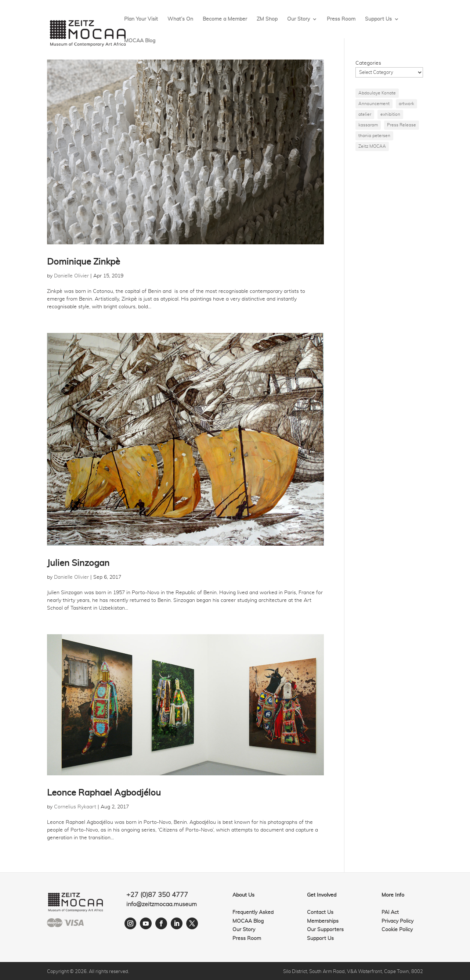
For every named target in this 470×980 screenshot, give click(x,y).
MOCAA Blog (140, 41)
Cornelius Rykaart (75, 807)
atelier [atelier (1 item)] (365, 114)
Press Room (341, 19)
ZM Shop (267, 19)
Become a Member (225, 19)
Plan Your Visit (141, 19)
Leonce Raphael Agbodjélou (104, 793)
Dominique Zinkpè (84, 262)
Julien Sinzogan (78, 563)
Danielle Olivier (71, 276)
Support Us (378, 19)
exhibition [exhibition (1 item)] (390, 114)
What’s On (180, 19)
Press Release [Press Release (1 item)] (402, 125)
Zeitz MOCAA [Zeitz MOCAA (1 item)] (372, 146)
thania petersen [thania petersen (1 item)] (374, 136)
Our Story (299, 19)
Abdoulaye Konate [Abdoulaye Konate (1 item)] (377, 93)
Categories (368, 63)
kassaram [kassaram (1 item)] (368, 125)
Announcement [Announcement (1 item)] (374, 104)
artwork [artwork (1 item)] (406, 104)
